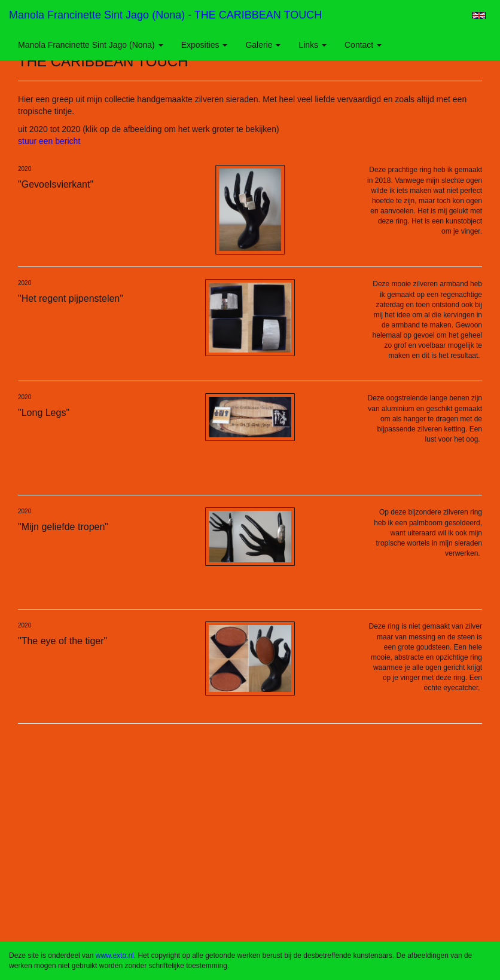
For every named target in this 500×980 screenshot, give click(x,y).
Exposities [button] (205, 45)
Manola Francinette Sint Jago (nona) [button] (91, 45)
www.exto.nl (115, 955)
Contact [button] (363, 45)
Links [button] (312, 45)
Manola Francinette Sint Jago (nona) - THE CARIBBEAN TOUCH (165, 15)
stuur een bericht (49, 141)
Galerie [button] (263, 45)
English (479, 16)
